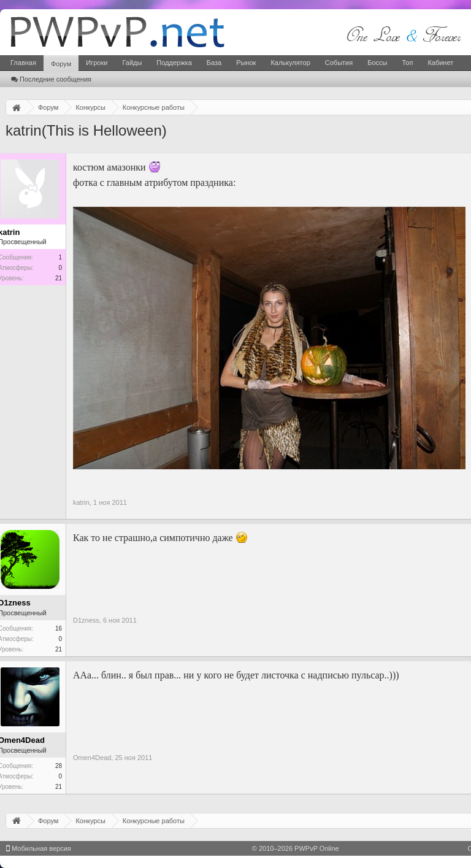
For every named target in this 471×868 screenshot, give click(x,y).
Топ (407, 63)
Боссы (377, 63)
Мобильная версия (39, 848)
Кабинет (440, 63)
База (214, 63)
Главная (23, 63)
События (339, 63)
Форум (61, 64)
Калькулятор (290, 63)
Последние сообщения (51, 79)
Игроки (97, 63)
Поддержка (174, 63)
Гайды (132, 63)
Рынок (246, 63)
